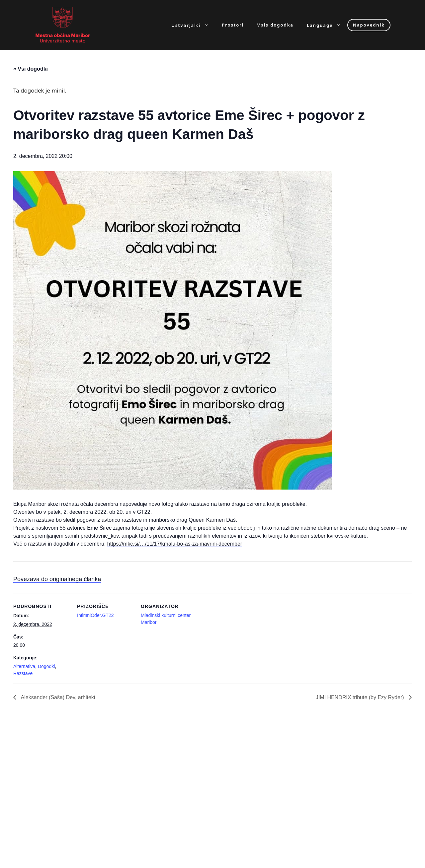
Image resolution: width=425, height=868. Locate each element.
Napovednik (369, 25)
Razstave (23, 673)
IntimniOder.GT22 (95, 615)
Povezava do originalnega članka (57, 579)
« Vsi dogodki (31, 69)
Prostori (233, 25)
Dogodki (46, 666)
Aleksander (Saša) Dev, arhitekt (57, 697)
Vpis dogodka (275, 25)
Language (327, 25)
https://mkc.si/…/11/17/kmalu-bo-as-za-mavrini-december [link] (175, 544)
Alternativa (24, 666)
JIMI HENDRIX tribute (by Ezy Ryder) (361, 697)
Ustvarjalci (193, 25)
